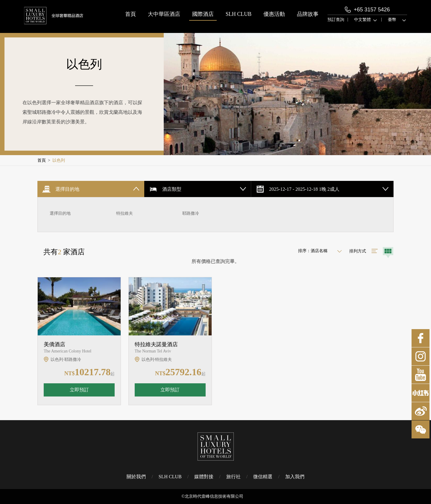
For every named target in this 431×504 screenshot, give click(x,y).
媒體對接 (204, 477)
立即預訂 (79, 390)
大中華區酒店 (164, 14)
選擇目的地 (60, 213)
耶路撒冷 (191, 213)
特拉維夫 (125, 213)
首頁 (130, 14)
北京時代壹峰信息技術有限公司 (214, 496)
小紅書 (421, 393)
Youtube (421, 375)
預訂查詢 (336, 20)
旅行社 (233, 477)
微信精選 (263, 477)
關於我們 (136, 477)
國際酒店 (203, 14)
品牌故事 (308, 14)
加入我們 (295, 477)
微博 (421, 411)
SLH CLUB (239, 14)
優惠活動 (274, 14)
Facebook (421, 338)
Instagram (421, 356)
